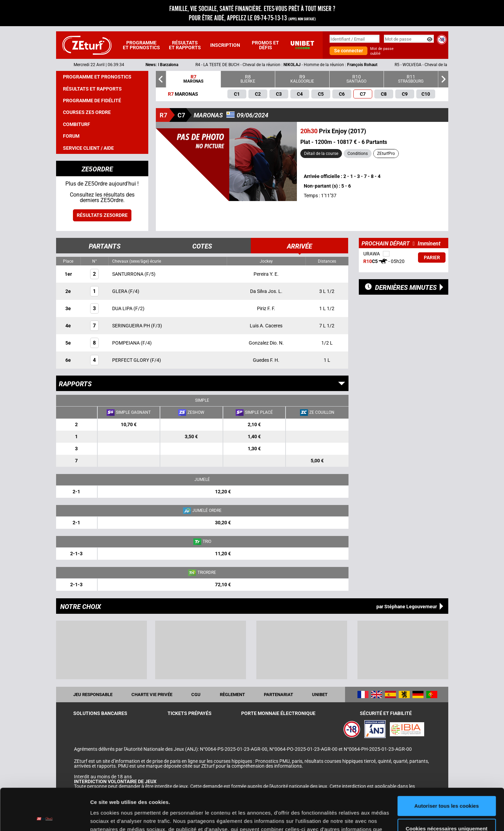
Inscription (225, 45)
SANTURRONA (128, 274)
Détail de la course (321, 154)
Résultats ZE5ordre (102, 215)
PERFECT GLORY (131, 360)
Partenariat (278, 695)
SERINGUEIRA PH (132, 326)
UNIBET (320, 695)
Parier (432, 257)
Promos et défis (265, 45)
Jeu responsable (93, 695)
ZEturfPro (386, 154)
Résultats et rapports (185, 45)
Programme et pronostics (141, 45)
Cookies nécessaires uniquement (447, 789)
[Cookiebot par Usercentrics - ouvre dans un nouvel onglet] (45, 818)
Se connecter (348, 51)
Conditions (358, 154)
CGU (196, 695)
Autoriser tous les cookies (447, 767)
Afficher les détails (113, 817)
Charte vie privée (152, 695)
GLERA (120, 291)
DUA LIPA (123, 308)
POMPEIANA (126, 343)
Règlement (232, 695)
